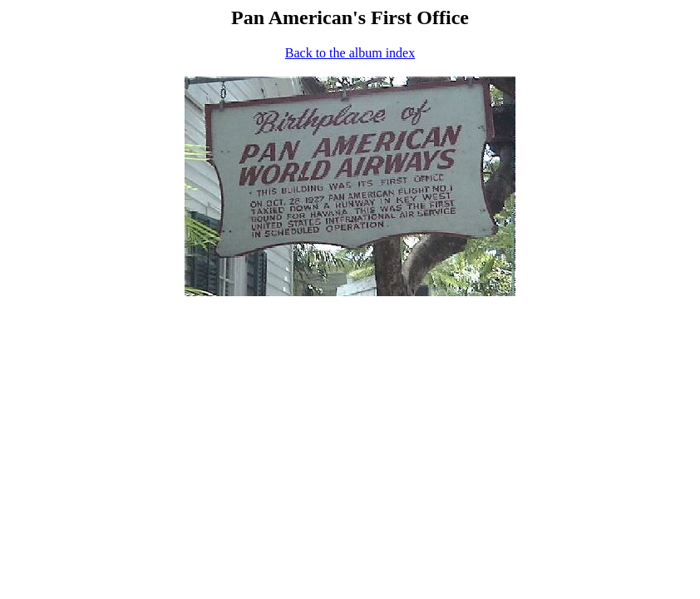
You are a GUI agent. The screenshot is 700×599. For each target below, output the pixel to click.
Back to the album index (350, 53)
